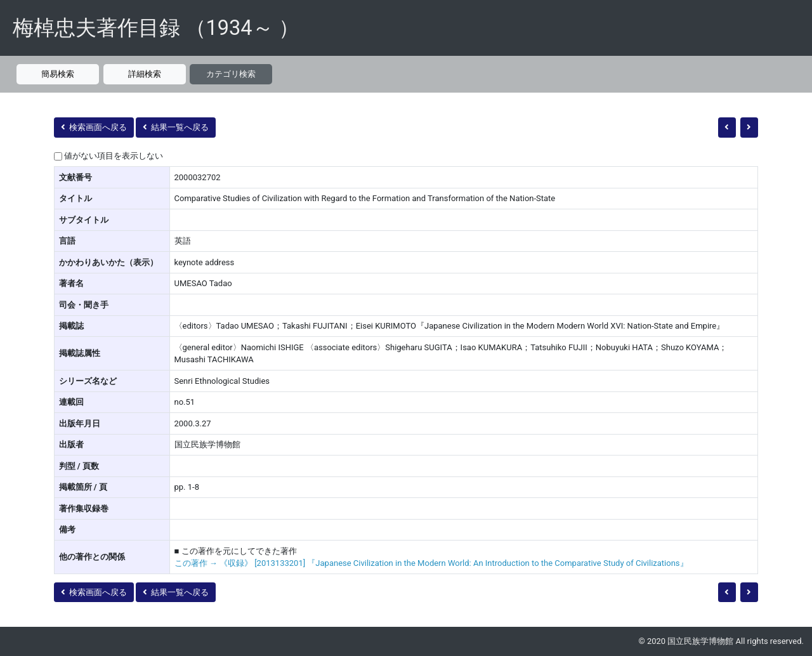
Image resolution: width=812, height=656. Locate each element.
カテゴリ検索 (231, 74)
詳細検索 (145, 74)
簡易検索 (58, 74)
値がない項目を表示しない (114, 156)
